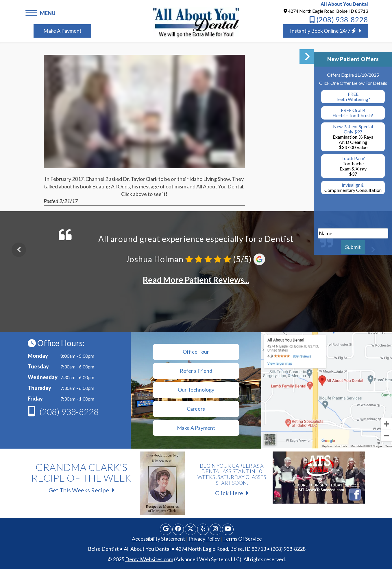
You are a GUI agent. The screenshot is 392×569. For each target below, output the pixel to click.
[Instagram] (215, 529)
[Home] (196, 22)
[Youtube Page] (228, 529)
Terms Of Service (243, 539)
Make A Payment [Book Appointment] (62, 31)
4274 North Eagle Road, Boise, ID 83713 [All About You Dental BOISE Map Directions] (326, 11)
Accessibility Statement (158, 539)
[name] (353, 233)
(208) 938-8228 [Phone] (69, 412)
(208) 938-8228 (339, 19)
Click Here (279, 477)
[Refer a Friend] (196, 371)
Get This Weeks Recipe (106, 476)
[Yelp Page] (203, 529)
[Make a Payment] (196, 409)
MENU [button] (48, 13)
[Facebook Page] (178, 529)
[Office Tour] (196, 352)
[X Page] (191, 529)
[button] (33, 12)
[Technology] (196, 390)
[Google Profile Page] (166, 529)
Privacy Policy (204, 539)
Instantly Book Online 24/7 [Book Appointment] (326, 31)
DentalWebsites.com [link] (149, 559)
